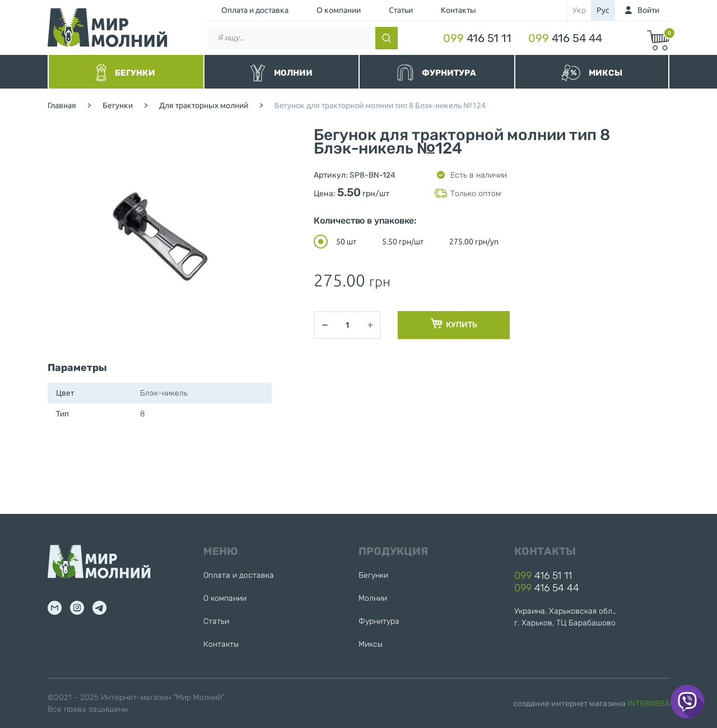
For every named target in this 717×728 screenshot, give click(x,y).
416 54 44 (565, 38)
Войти (648, 10)
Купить (454, 324)
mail (55, 608)
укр (579, 10)
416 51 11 (477, 38)
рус (603, 10)
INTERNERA (648, 704)
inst (77, 608)
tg (99, 608)
